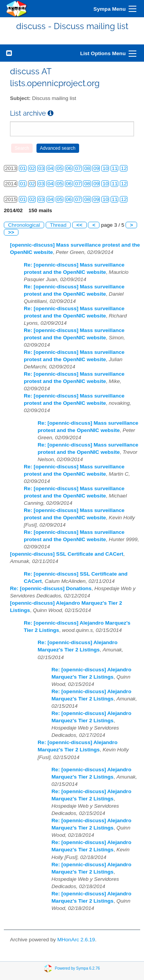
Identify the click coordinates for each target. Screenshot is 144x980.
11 (115, 168)
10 (105, 168)
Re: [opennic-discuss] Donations (51, 588)
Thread (58, 225)
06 (69, 168)
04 (50, 168)
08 (87, 168)
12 (124, 168)
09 (96, 168)
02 (32, 168)
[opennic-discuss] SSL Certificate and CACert (67, 554)
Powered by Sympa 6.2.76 (77, 968)
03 (41, 168)
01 (23, 168)
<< (79, 225)
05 (60, 168)
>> (11, 232)
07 (78, 168)
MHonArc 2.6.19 (76, 940)
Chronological (24, 225)
